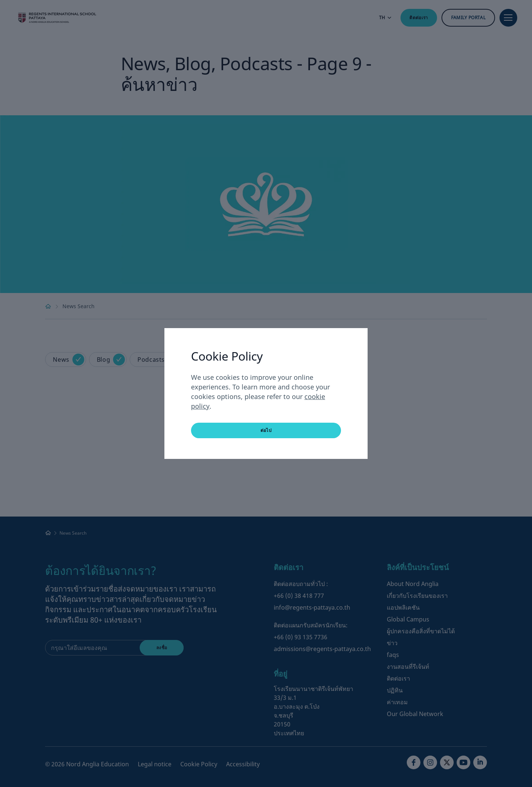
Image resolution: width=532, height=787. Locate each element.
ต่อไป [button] (266, 430)
